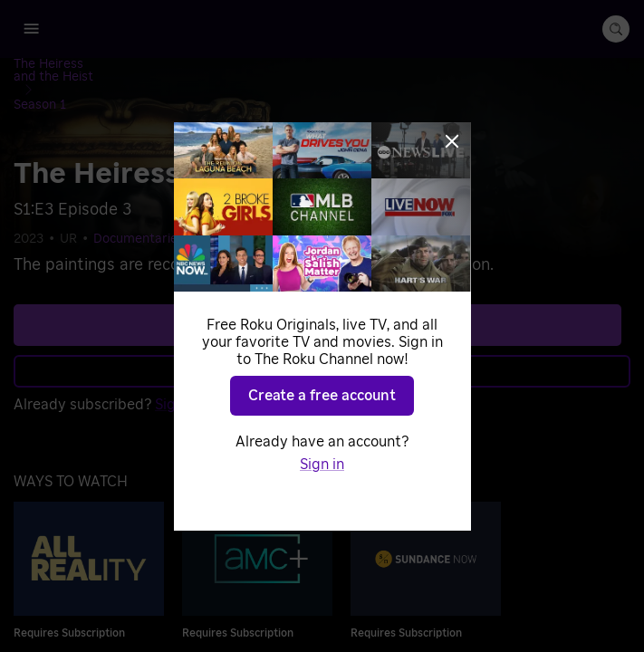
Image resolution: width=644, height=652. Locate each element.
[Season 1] (222, 66)
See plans (318, 286)
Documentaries (139, 201)
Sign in (177, 366)
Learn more (321, 332)
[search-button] (616, 29)
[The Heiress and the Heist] (105, 66)
